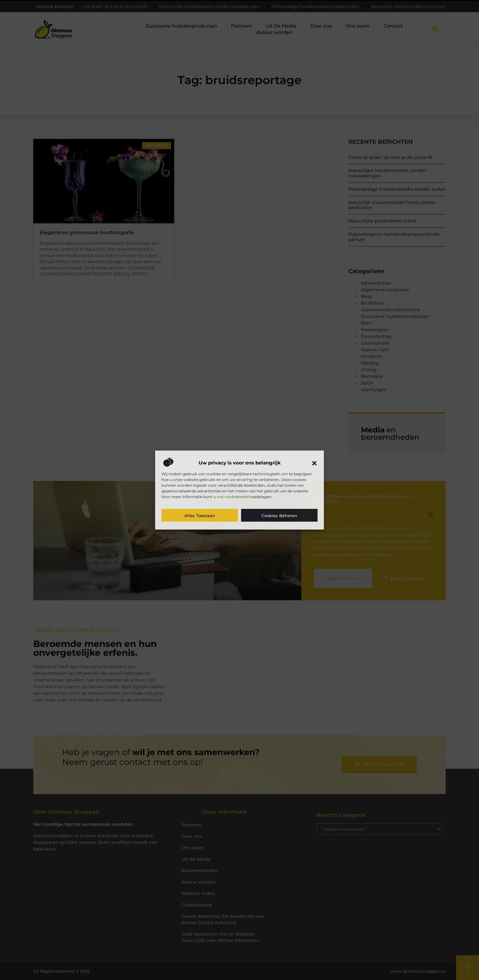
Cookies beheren (279, 516)
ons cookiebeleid (233, 497)
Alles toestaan (200, 516)
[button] (314, 463)
